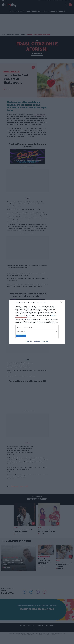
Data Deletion (29, 341)
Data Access (37, 341)
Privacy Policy (45, 341)
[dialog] (37, 322)
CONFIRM (23, 336)
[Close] (62, 303)
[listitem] (37, 328)
